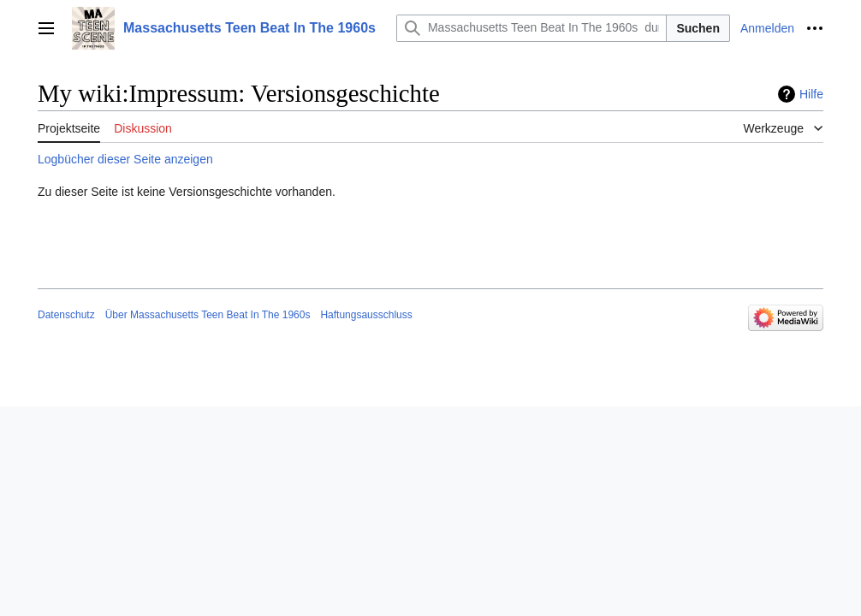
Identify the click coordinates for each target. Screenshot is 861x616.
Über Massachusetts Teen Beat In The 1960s (208, 315)
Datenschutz (66, 315)
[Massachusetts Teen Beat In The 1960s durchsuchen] (531, 28)
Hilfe (811, 94)
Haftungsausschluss (366, 315)
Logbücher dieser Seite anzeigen (125, 159)
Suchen (698, 28)
